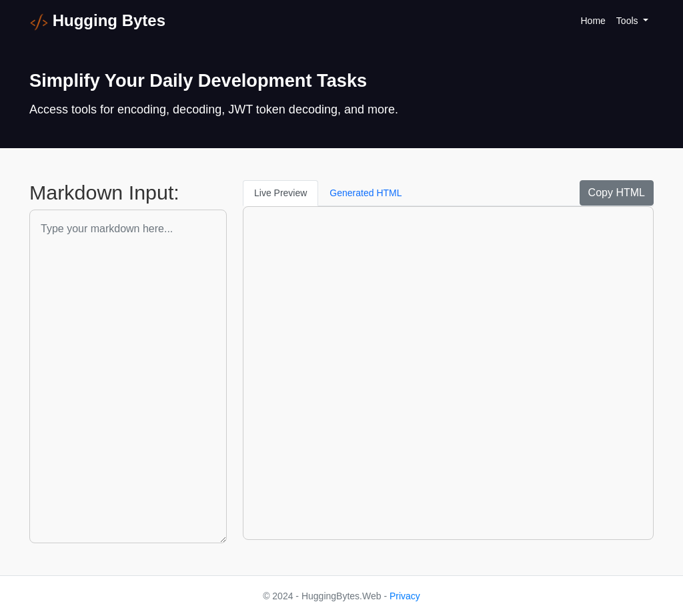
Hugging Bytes (97, 21)
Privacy (405, 596)
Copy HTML (617, 193)
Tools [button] (629, 21)
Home (593, 21)
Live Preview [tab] (280, 193)
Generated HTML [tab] (366, 193)
